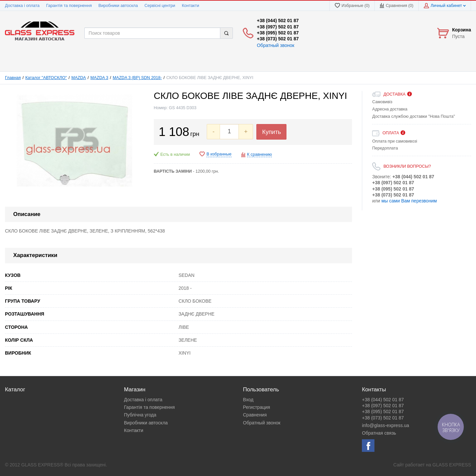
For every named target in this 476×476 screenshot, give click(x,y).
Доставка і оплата (22, 6)
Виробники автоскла (118, 6)
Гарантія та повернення (69, 6)
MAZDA (79, 78)
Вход (248, 400)
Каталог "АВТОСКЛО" (46, 78)
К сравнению (260, 154)
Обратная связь (379, 433)
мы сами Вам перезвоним (409, 201)
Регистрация (257, 407)
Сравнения (255, 415)
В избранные (219, 154)
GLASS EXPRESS (452, 465)
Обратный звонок (275, 45)
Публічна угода (140, 415)
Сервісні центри (160, 6)
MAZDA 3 (99, 78)
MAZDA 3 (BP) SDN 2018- (137, 78)
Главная (13, 78)
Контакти (191, 6)
